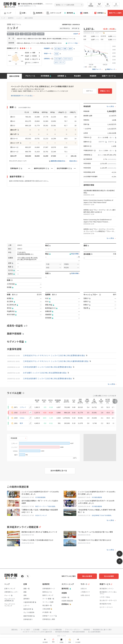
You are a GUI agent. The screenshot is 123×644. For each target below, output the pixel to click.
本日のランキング (41, 515)
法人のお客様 (109, 576)
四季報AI (100, 13)
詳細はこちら (105, 91)
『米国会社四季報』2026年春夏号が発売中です (32, 4)
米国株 (85, 13)
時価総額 (14, 438)
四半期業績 (45, 76)
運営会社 (15, 630)
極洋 (21, 423)
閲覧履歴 (91, 5)
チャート (99, 5)
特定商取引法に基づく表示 (102, 630)
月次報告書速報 (40, 497)
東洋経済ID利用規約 (62, 632)
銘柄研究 (38, 13)
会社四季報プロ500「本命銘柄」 (102, 515)
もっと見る (110, 106)
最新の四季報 (14, 76)
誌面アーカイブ (108, 76)
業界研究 (69, 13)
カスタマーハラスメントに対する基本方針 (37, 632)
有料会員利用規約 (79, 632)
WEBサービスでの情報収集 (52, 630)
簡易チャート (97, 69)
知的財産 (87, 630)
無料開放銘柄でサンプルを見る (22, 96)
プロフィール (30, 76)
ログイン (116, 5)
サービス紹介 (25, 630)
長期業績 (61, 76)
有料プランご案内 (115, 13)
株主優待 (77, 76)
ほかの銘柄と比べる (59, 471)
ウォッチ (108, 5)
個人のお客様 (87, 576)
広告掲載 (36, 630)
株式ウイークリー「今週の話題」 (45, 506)
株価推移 (93, 76)
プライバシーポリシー (73, 630)
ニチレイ (23, 407)
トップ (8, 13)
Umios (22, 418)
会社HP (76, 34)
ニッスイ (19, 18)
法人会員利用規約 (94, 632)
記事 (23, 13)
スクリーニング (54, 13)
